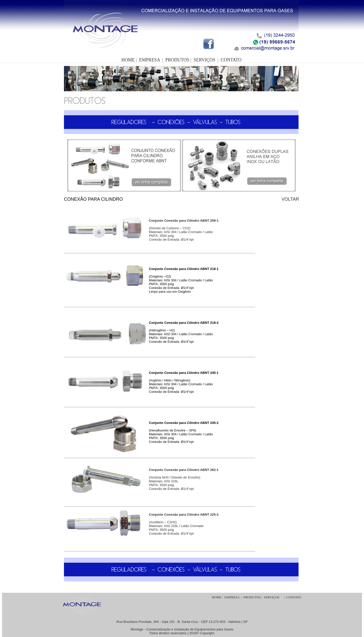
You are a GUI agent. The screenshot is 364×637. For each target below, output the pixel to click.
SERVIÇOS (204, 60)
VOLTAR (290, 199)
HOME (216, 597)
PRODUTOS (177, 60)
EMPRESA (149, 60)
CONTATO (231, 60)
